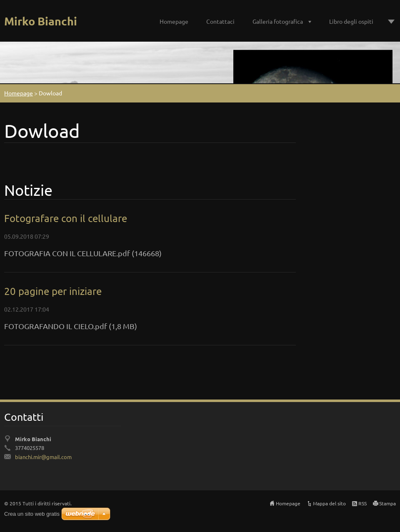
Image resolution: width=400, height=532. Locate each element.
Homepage (174, 21)
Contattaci (220, 21)
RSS (362, 503)
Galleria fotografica (278, 21)
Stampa (387, 503)
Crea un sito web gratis (32, 514)
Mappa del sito (329, 503)
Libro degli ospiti (351, 21)
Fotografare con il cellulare (66, 218)
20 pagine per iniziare (53, 291)
